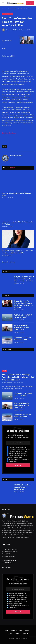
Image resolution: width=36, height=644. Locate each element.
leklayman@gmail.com (10, 560)
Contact (17, 634)
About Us (14, 631)
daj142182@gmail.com (10, 563)
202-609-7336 (6, 567)
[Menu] (3, 3)
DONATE (30, 3)
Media (21, 631)
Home (7, 631)
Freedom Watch (13, 30)
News (4, 371)
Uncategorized (7, 14)
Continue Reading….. (9, 133)
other (5, 146)
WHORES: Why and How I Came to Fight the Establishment (23, 487)
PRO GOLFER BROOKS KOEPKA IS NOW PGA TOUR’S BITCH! (22, 327)
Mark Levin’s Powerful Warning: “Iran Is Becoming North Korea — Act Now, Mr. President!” (18, 377)
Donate (25, 634)
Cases (27, 631)
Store (10, 634)
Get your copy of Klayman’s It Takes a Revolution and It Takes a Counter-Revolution (24, 279)
